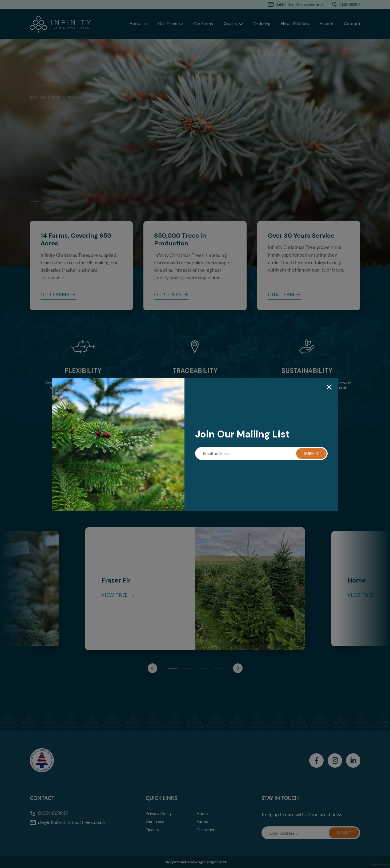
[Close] (329, 387)
